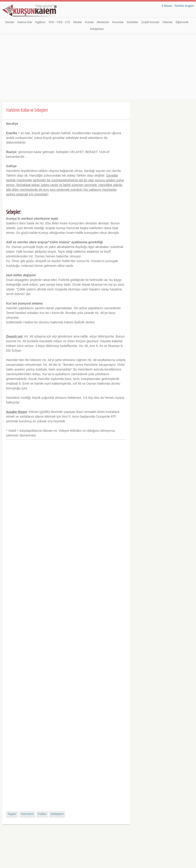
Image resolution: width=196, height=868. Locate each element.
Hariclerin (27, 814)
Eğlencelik (182, 22)
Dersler (10, 22)
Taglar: (12, 814)
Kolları (42, 814)
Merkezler (103, 22)
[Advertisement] (98, 68)
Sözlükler (132, 22)
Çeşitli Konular (150, 22)
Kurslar (89, 22)
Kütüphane (97, 29)
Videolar (168, 22)
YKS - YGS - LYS (59, 22)
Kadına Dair (25, 22)
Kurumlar (118, 22)
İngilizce (40, 22)
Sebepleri (57, 814)
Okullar (78, 22)
